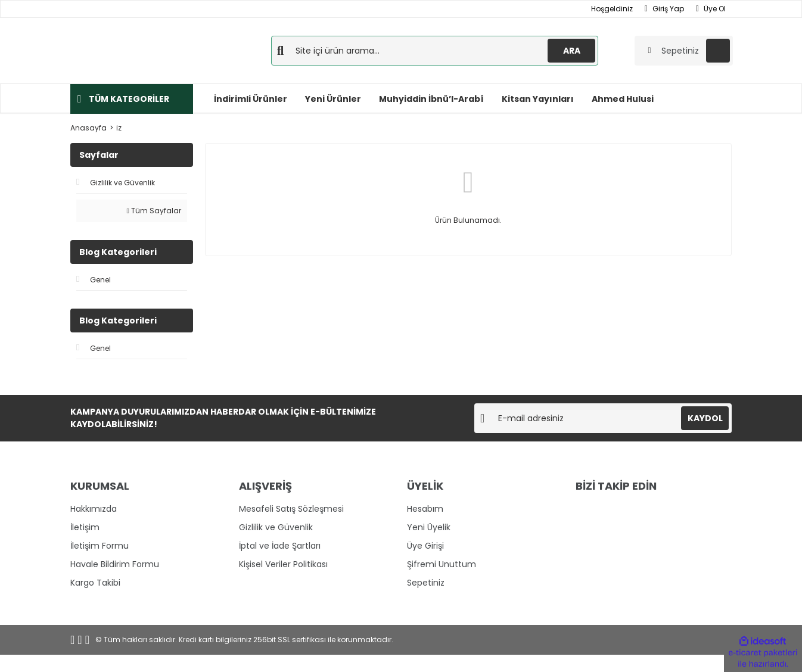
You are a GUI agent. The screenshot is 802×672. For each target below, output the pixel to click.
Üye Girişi (425, 546)
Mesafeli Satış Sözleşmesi (291, 509)
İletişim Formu (100, 546)
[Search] (435, 51)
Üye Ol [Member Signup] (711, 9)
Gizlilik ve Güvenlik (276, 527)
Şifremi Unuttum (442, 564)
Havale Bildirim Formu (115, 564)
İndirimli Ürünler (251, 99)
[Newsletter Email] (603, 418)
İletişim (85, 527)
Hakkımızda (94, 509)
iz (119, 128)
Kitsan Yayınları (538, 99)
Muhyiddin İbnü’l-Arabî (431, 99)
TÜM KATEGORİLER (129, 99)
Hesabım (425, 509)
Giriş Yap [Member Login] (664, 9)
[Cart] (684, 51)
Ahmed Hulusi (623, 99)
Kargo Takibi (95, 583)
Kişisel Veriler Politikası (283, 564)
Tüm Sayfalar (154, 211)
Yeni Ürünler (333, 99)
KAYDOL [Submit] (705, 418)
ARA (572, 51)
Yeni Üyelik (429, 527)
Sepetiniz (426, 583)
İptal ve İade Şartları (280, 546)
